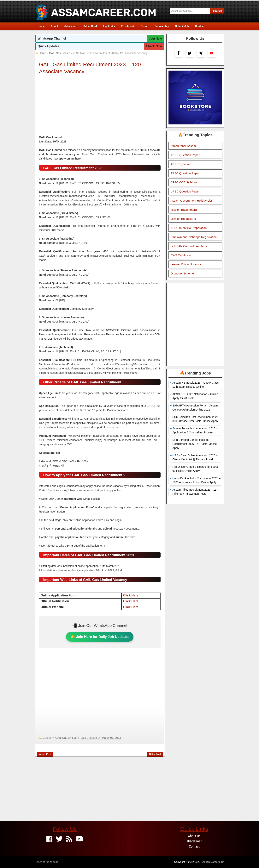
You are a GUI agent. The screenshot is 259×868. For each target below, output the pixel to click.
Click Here (131, 595)
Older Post (155, 754)
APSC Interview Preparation (189, 228)
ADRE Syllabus (181, 164)
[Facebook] (49, 839)
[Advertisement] (100, 106)
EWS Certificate (181, 255)
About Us (194, 836)
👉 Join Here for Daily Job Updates (100, 637)
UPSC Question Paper (185, 191)
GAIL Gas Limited (60, 53)
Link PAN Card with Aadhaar (189, 246)
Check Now (154, 46)
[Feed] (69, 839)
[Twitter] (59, 839)
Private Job (128, 26)
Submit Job (182, 26)
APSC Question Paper (185, 173)
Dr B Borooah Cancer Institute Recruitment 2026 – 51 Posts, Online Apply (195, 444)
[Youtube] (79, 839)
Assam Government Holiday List (191, 201)
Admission (71, 26)
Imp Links (109, 26)
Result (144, 26)
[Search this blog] (190, 11)
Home (41, 26)
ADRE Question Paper (185, 155)
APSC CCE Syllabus (184, 182)
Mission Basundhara (184, 210)
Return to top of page (47, 862)
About (55, 26)
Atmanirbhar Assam (183, 146)
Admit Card (90, 26)
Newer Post (45, 754)
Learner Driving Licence (186, 264)
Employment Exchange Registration (194, 237)
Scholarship (162, 26)
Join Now (156, 38)
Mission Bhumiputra (183, 219)
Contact (200, 26)
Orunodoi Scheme (182, 273)
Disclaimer (194, 841)
